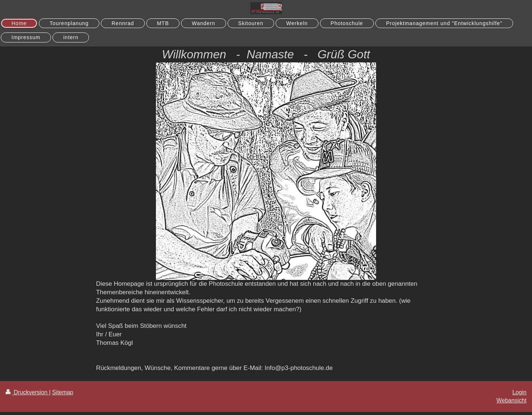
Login (519, 392)
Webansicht (511, 400)
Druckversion (27, 392)
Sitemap (63, 392)
